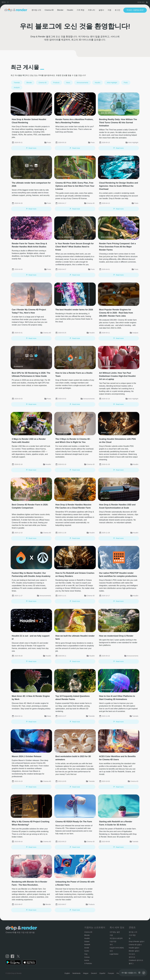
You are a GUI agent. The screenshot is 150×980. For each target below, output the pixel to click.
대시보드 (132, 954)
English (67, 973)
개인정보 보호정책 (116, 938)
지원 (109, 10)
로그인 (117, 10)
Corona (87, 957)
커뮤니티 (91, 10)
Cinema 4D (49, 10)
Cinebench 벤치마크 (136, 960)
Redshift (87, 945)
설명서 (101, 10)
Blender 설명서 (134, 951)
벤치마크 (132, 957)
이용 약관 (113, 941)
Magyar (86, 973)
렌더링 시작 (36, 10)
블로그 (131, 963)
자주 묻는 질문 (115, 932)
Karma (87, 960)
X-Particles (88, 963)
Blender (60, 10)
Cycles (87, 951)
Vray (86, 954)
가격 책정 (80, 10)
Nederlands (76, 973)
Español (102, 973)
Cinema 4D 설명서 (135, 945)
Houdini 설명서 (134, 948)
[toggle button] (147, 2)
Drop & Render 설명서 (137, 941)
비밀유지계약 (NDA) (117, 948)
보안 (111, 951)
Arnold (87, 948)
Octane (87, 941)
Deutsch (94, 973)
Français (111, 973)
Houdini (70, 10)
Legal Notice (114, 954)
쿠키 (111, 945)
